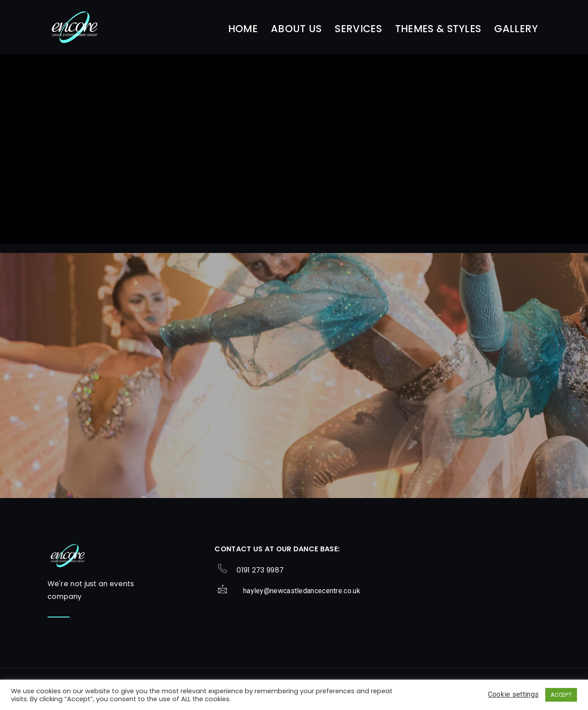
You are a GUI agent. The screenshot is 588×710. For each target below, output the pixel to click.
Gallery (516, 29)
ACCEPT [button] (561, 695)
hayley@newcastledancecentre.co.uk (302, 591)
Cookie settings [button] (514, 694)
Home (243, 29)
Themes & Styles (438, 29)
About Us (296, 29)
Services (358, 29)
